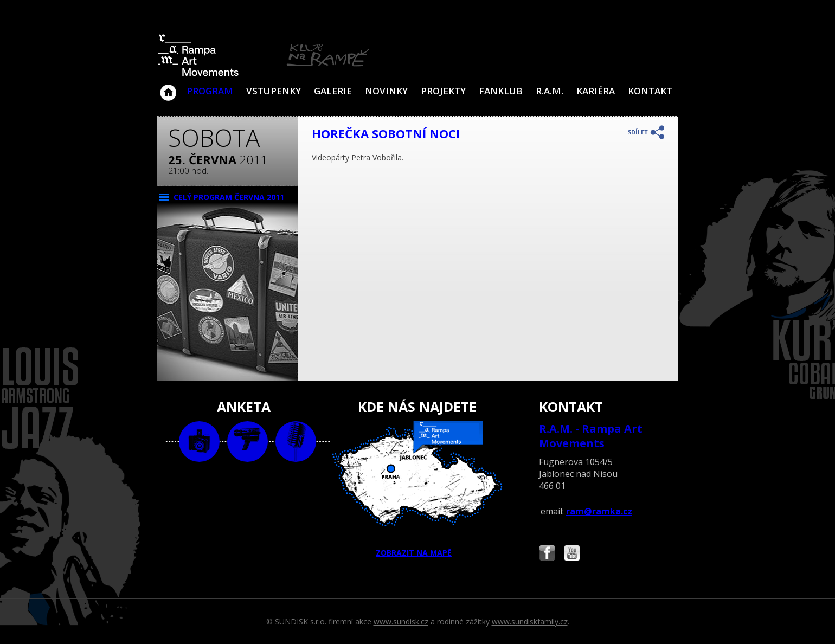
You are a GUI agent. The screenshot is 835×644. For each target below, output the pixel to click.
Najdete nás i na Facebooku (547, 554)
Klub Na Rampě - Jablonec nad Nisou (168, 87)
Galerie (333, 91)
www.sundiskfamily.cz (530, 622)
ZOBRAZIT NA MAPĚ (418, 490)
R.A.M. (550, 91)
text (296, 442)
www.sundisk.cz (401, 622)
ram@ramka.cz (599, 511)
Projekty (443, 91)
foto (199, 442)
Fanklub (501, 91)
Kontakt (650, 91)
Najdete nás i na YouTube (572, 554)
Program (210, 91)
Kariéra (596, 91)
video (248, 442)
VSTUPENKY (274, 91)
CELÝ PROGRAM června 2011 (229, 197)
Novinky (386, 91)
